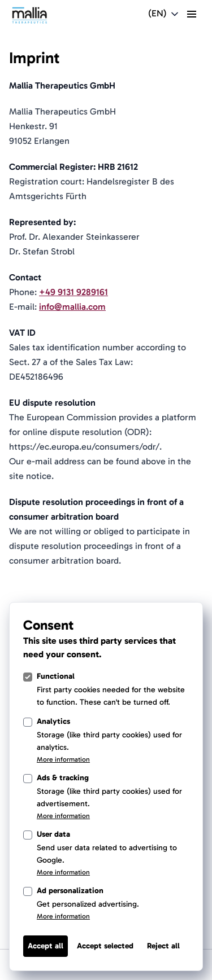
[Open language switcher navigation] (164, 14)
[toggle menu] (192, 14)
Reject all (163, 946)
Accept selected (105, 946)
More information (63, 759)
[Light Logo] (29, 16)
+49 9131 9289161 (73, 292)
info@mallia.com (72, 307)
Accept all (46, 946)
